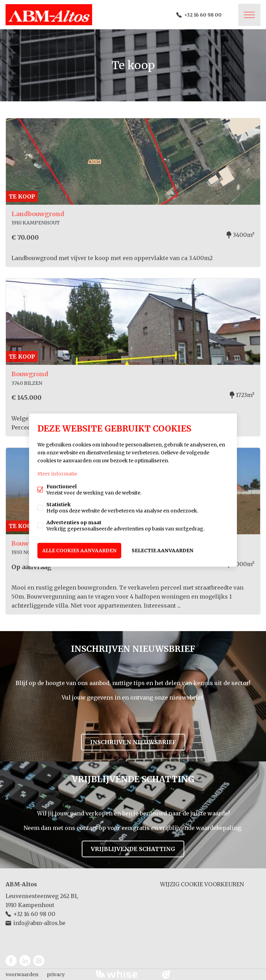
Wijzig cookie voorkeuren (202, 884)
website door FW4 (166, 974)
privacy (56, 974)
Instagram (39, 961)
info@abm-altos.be (39, 923)
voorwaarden (22, 974)
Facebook (11, 961)
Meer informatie (57, 474)
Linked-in (25, 961)
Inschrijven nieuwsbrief (133, 742)
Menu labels (249, 15)
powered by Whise (125, 974)
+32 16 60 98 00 (203, 15)
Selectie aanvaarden (162, 551)
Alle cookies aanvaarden (79, 551)
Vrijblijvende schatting (133, 849)
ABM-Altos (21, 884)
